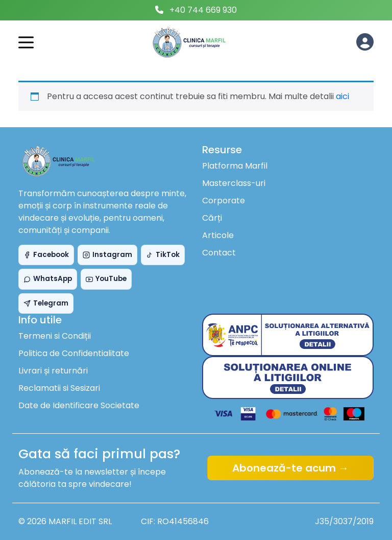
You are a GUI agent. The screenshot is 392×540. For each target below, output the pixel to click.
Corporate (224, 201)
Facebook (46, 255)
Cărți (212, 218)
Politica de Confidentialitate (74, 353)
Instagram (107, 255)
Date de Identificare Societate (79, 405)
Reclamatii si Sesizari (59, 388)
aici (342, 96)
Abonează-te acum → (290, 468)
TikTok (163, 255)
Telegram (46, 303)
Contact (219, 253)
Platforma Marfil (235, 166)
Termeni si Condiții (55, 336)
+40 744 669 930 (203, 10)
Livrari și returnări (53, 371)
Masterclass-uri (234, 183)
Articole (218, 235)
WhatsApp (48, 279)
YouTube (106, 279)
